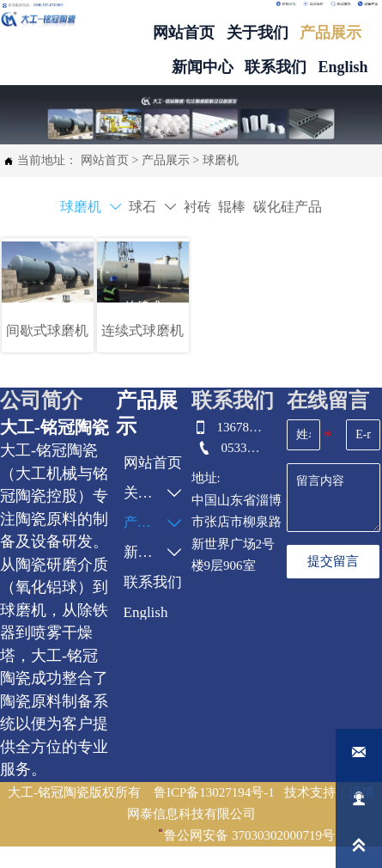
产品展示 (166, 160)
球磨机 (221, 160)
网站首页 (105, 160)
